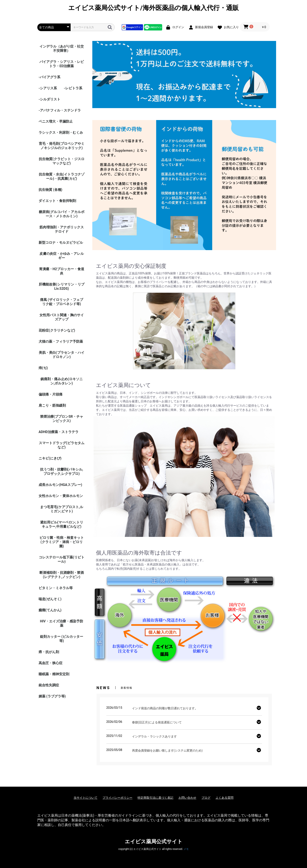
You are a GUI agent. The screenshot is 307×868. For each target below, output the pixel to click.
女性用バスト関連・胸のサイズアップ (62, 317)
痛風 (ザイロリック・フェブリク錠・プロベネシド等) (62, 302)
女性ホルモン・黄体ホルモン (61, 496)
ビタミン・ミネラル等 (56, 588)
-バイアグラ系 (49, 77)
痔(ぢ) (43, 368)
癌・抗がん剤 (49, 652)
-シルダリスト (49, 99)
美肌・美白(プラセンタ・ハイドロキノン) (62, 355)
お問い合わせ (187, 798)
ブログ (206, 798)
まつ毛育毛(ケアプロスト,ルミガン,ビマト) (62, 509)
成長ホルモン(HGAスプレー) (60, 485)
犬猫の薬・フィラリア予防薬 (61, 341)
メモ (186, 849)
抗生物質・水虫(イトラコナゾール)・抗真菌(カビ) (62, 176)
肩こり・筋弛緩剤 (52, 405)
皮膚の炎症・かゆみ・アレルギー (62, 256)
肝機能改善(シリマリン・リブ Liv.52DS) (62, 286)
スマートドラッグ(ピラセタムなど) (62, 445)
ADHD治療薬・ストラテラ (59, 432)
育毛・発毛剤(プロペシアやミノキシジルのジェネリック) (62, 146)
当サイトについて (85, 798)
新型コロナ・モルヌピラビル (61, 243)
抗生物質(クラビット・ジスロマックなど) (62, 161)
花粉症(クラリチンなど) (57, 330)
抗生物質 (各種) (50, 190)
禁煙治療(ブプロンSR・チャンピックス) (62, 419)
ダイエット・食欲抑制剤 (57, 201)
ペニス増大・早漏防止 (56, 121)
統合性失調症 (49, 685)
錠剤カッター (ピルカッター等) (62, 639)
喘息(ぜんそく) (50, 599)
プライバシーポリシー (117, 798)
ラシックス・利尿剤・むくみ (61, 133)
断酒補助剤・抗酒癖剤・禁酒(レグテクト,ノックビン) (62, 575)
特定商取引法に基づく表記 (155, 798)
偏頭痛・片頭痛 (51, 394)
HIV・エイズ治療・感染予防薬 (62, 623)
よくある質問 (224, 798)
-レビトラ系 (73, 88)
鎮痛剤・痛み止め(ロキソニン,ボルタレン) (62, 381)
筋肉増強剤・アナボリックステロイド (62, 229)
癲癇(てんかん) (50, 610)
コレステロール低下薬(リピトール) (62, 559)
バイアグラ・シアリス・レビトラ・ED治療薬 (62, 64)
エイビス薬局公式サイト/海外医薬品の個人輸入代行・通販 (153, 8)
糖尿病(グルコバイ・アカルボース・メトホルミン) (62, 214)
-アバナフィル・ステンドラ (60, 110)
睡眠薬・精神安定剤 (54, 674)
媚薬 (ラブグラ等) (52, 696)
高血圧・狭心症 (51, 663)
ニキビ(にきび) (50, 458)
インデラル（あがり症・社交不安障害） (62, 49)
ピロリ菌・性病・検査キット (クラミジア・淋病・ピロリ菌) (62, 542)
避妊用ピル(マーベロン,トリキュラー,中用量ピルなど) (62, 524)
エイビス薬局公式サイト (154, 842)
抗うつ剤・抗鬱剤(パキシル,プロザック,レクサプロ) (62, 472)
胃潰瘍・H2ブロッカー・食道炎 (62, 271)
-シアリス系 (48, 88)
